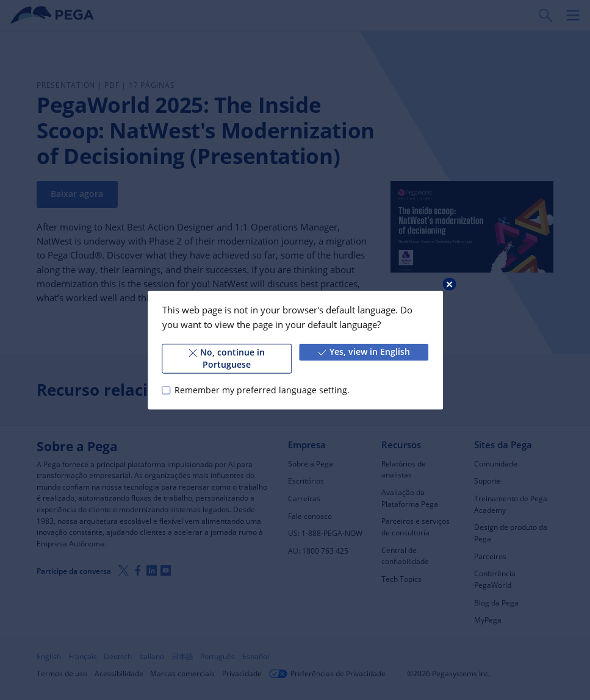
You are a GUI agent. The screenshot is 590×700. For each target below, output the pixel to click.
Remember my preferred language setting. (261, 390)
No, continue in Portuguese (227, 359)
